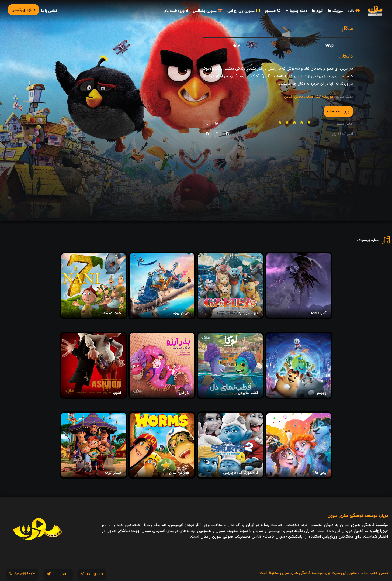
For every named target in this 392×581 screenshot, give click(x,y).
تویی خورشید (248, 313)
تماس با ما (49, 11)
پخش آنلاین (293, 97)
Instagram (92, 574)
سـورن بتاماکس (208, 11)
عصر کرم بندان (179, 473)
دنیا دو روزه (181, 313)
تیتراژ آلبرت (113, 473)
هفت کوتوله (112, 313)
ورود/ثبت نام (176, 11)
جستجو (273, 11)
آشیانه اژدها (318, 313)
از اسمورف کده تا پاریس (241, 473)
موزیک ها (335, 11)
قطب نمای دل (248, 393)
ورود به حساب (338, 111)
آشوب (117, 393)
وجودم (322, 393)
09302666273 (22, 574)
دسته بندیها (297, 11)
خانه (354, 11)
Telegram (58, 574)
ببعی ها (321, 473)
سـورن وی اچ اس (244, 11)
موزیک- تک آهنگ (319, 97)
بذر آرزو (184, 393)
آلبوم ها (318, 11)
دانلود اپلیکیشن (23, 10)
